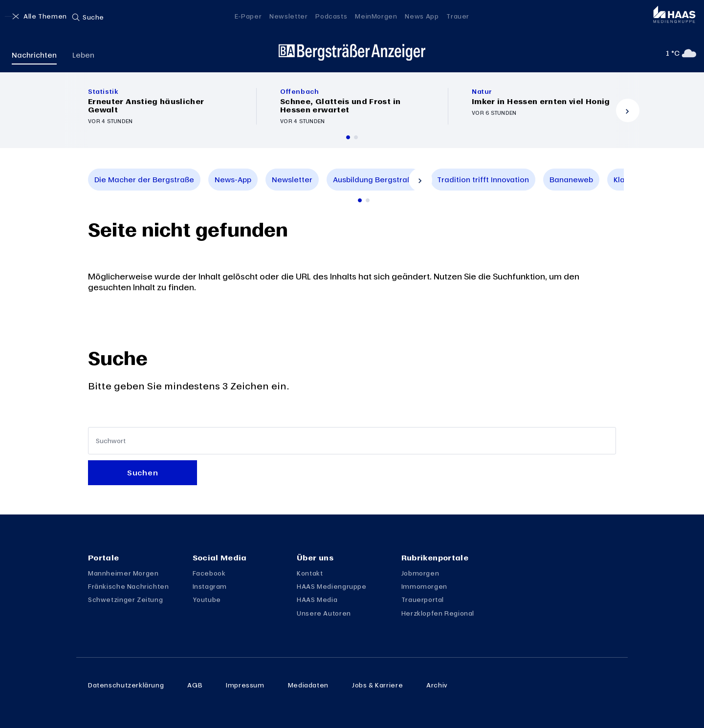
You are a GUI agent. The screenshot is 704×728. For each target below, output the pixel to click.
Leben (83, 55)
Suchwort (111, 441)
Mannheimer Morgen (123, 573)
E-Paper (248, 16)
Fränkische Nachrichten (129, 586)
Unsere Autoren (324, 613)
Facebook (209, 573)
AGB (195, 685)
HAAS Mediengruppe (331, 586)
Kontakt (310, 573)
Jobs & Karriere (377, 685)
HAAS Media (317, 600)
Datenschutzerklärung (126, 685)
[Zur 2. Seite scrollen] (368, 200)
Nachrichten (34, 55)
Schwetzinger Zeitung (125, 600)
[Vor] (628, 110)
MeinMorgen (376, 16)
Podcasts (331, 16)
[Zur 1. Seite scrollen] (360, 200)
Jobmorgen (420, 573)
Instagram (210, 586)
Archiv (437, 685)
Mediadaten (308, 685)
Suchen (143, 472)
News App (422, 16)
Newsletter (288, 16)
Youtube (207, 600)
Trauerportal (423, 600)
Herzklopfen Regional (438, 613)
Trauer (458, 16)
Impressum (245, 685)
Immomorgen (424, 586)
